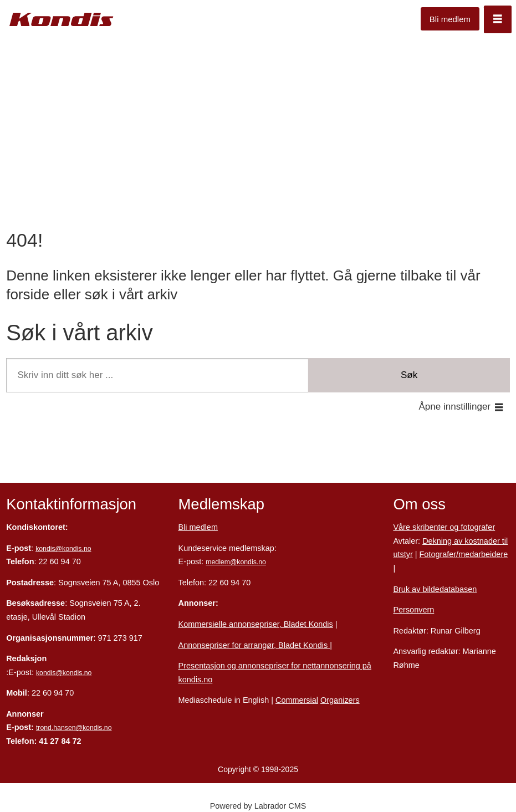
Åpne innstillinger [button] (455, 407)
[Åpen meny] (498, 19)
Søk (409, 375)
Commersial (297, 700)
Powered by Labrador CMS (258, 806)
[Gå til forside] (62, 20)
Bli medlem (450, 19)
